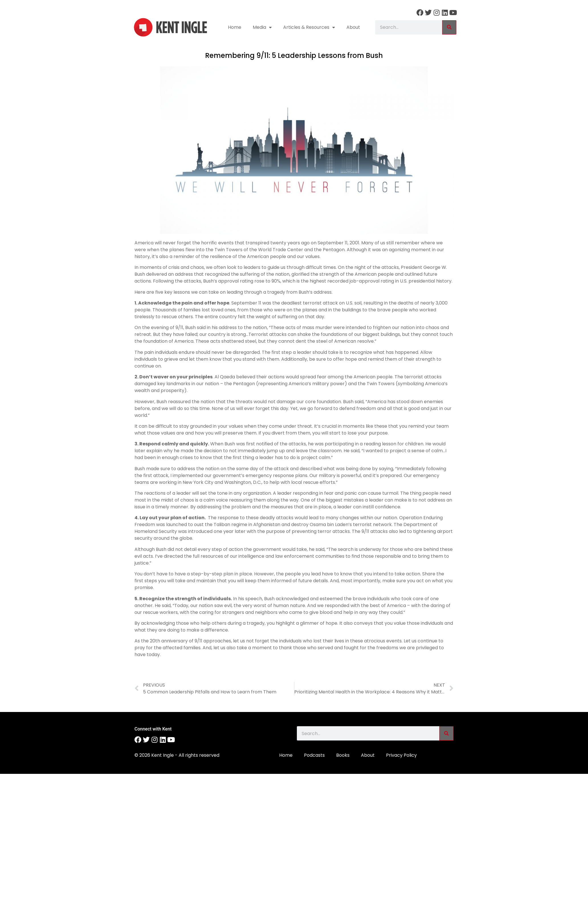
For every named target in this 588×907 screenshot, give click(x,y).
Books (343, 755)
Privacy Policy (401, 755)
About (353, 27)
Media (262, 27)
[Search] (449, 27)
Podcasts (314, 755)
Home (235, 27)
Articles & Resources (309, 27)
